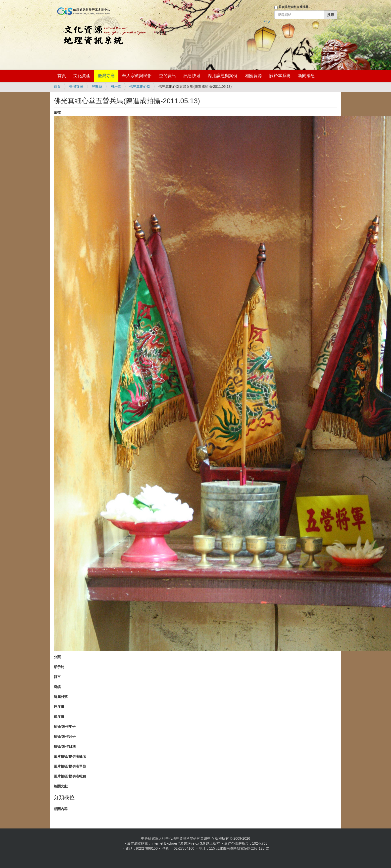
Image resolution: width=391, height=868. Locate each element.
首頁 (62, 76)
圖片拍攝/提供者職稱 (70, 776)
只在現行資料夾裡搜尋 (293, 7)
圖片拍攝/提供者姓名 (70, 756)
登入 (267, 22)
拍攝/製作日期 (65, 746)
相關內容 (61, 809)
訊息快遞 (192, 76)
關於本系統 (280, 76)
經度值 (59, 707)
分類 (57, 657)
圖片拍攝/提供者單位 (70, 766)
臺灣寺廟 (106, 76)
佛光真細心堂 (140, 87)
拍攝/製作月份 (65, 736)
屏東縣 (97, 87)
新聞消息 (306, 76)
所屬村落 (61, 697)
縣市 (57, 677)
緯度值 (59, 717)
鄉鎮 (57, 687)
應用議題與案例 (223, 76)
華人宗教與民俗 (137, 76)
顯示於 (59, 667)
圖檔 (57, 112)
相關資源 (253, 76)
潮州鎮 (116, 87)
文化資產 (82, 76)
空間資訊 (168, 76)
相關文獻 (61, 786)
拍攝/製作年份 (65, 727)
